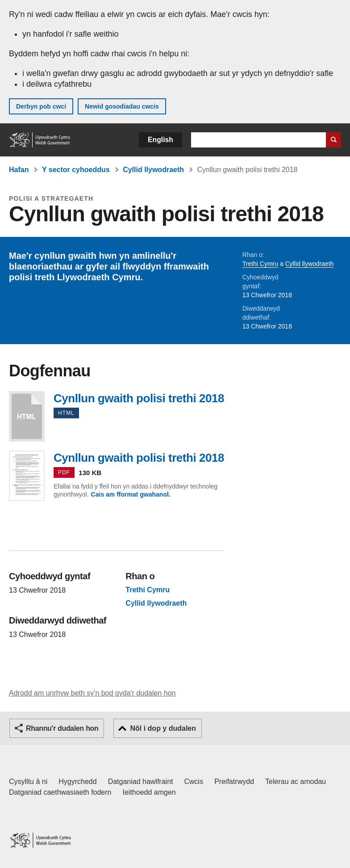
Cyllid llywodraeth (153, 170)
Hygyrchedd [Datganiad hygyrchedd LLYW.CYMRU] (77, 782)
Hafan (19, 170)
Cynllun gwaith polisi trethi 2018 (27, 416)
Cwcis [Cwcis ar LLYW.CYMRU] (194, 782)
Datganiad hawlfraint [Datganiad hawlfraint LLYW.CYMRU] (141, 782)
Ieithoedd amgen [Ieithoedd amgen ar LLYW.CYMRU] (149, 792)
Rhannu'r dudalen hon (62, 728)
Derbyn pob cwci (41, 106)
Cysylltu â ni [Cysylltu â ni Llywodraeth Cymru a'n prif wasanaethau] (28, 782)
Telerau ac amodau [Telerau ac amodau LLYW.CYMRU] (296, 782)
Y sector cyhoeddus (76, 170)
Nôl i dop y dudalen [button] (163, 728)
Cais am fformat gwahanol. (131, 494)
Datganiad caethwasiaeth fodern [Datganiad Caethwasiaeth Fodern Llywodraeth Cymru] (60, 792)
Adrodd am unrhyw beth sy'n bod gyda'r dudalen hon (92, 693)
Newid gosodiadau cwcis (122, 106)
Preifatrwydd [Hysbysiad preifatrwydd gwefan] (234, 782)
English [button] (160, 140)
